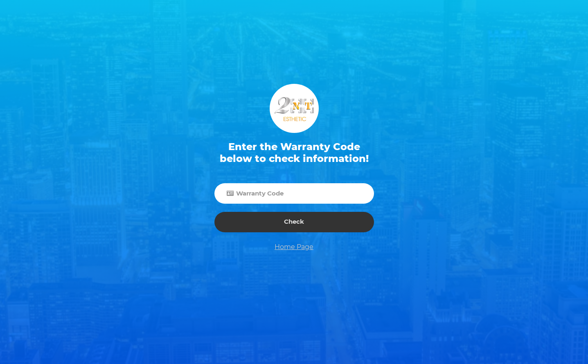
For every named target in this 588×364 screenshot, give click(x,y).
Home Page (294, 247)
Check (294, 221)
